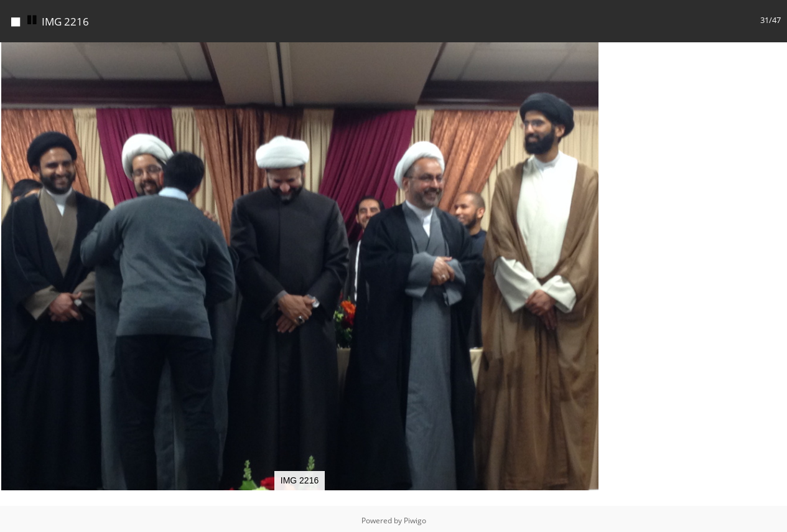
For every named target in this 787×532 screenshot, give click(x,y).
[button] (588, 54)
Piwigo (415, 520)
